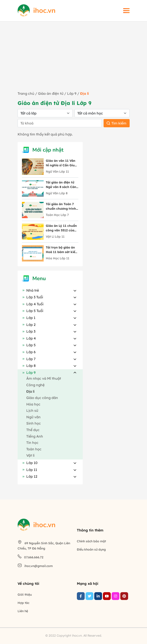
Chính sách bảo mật (91, 541)
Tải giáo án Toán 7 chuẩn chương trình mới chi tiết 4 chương (62, 207)
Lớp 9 (72, 93)
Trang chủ (26, 93)
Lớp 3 (29, 331)
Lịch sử (32, 410)
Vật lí (30, 455)
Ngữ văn (33, 417)
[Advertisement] (73, 58)
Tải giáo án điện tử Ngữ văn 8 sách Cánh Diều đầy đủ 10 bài (62, 185)
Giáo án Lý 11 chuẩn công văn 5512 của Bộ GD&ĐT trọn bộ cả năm (61, 228)
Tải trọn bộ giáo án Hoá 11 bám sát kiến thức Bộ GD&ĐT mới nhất (61, 250)
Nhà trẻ (30, 290)
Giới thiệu (25, 595)
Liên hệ (23, 611)
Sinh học (34, 423)
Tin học (32, 443)
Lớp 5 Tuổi (33, 311)
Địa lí (30, 391)
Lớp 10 (30, 463)
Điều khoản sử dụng (91, 549)
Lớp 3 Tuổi (32, 297)
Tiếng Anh (35, 436)
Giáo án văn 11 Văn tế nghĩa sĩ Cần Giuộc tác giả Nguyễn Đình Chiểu (62, 163)
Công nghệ (35, 385)
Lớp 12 (30, 476)
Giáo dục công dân (42, 398)
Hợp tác (23, 603)
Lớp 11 (30, 470)
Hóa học (33, 404)
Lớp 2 (29, 325)
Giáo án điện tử (51, 93)
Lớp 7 (29, 359)
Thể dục (33, 430)
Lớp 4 (29, 338)
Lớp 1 (29, 318)
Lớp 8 (29, 366)
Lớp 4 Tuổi (33, 304)
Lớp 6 (29, 352)
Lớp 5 (29, 345)
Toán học (34, 449)
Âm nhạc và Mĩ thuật (44, 378)
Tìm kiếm (116, 123)
